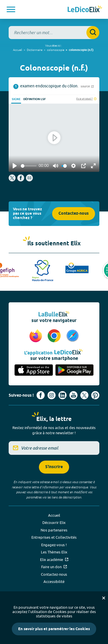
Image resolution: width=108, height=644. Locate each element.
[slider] (29, 166)
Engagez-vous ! (54, 545)
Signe (16, 99)
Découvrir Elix (54, 522)
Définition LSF (35, 99)
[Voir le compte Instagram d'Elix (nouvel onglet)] (52, 395)
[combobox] (54, 33)
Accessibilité (54, 582)
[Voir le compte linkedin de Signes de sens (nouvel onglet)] (62, 395)
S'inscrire (54, 467)
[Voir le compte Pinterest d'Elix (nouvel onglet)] (95, 395)
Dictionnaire (35, 50)
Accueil (18, 50)
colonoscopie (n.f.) (81, 50)
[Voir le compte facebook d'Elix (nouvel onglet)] (41, 395)
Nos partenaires (54, 530)
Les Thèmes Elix (54, 552)
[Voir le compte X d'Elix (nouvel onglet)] (84, 395)
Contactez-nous (74, 214)
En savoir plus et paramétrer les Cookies (54, 629)
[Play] (15, 166)
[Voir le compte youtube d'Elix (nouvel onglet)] (73, 395)
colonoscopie (56, 50)
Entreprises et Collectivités (54, 537)
